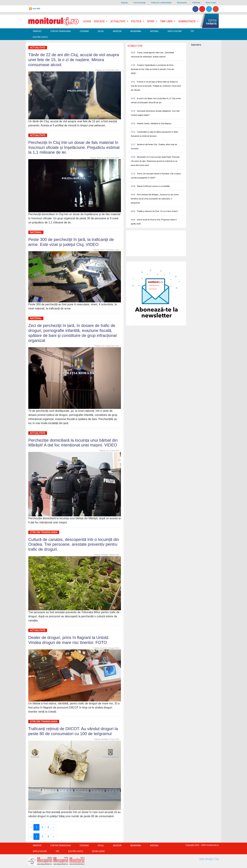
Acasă (87, 21)
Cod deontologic (139, 3)
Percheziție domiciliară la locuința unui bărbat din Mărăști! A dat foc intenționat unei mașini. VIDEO (73, 443)
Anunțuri (117, 31)
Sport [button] (151, 21)
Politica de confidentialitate (161, 3)
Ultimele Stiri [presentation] (135, 46)
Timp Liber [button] (167, 21)
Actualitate (38, 48)
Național (154, 31)
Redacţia (124, 3)
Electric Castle (40, 37)
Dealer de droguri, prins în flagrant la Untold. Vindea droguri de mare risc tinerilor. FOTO (69, 640)
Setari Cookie (211, 3)
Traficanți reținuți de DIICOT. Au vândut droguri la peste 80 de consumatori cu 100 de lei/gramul (73, 731)
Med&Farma (136, 31)
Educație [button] (100, 21)
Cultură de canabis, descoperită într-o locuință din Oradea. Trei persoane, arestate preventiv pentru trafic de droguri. (74, 544)
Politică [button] (137, 21)
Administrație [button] (187, 21)
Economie (84, 31)
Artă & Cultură (175, 31)
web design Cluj (209, 859)
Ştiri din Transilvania (61, 31)
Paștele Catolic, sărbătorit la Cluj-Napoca (154, 123)
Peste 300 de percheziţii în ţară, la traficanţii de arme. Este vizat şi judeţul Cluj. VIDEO (71, 242)
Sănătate (37, 31)
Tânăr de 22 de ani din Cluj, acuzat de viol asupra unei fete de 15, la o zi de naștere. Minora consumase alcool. (74, 60)
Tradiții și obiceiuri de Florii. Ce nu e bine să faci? (157, 211)
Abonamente (182, 3)
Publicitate (196, 3)
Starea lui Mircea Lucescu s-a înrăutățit (153, 186)
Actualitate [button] (118, 21)
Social (101, 31)
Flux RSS (36, 9)
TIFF (192, 31)
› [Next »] (54, 827)
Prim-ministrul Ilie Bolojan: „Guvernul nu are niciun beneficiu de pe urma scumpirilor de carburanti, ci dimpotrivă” (155, 199)
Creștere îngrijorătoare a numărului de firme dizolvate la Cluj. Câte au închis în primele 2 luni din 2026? (152, 69)
